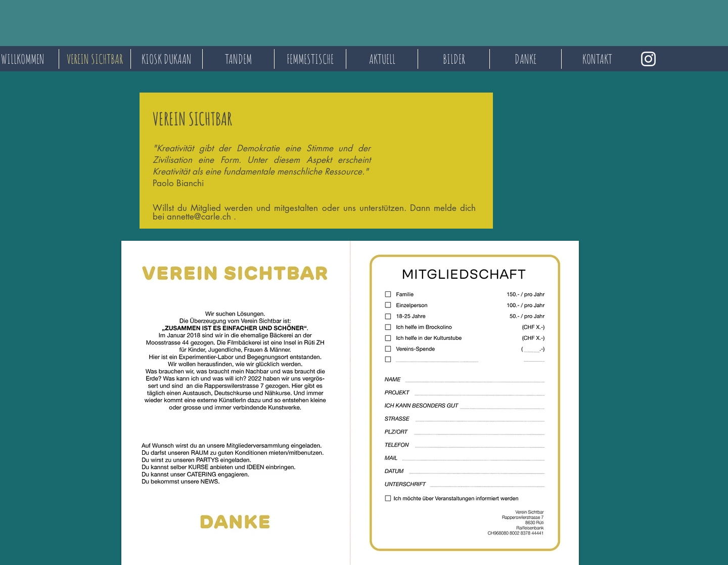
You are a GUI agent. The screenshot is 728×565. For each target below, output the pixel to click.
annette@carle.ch (199, 216)
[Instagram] (648, 59)
